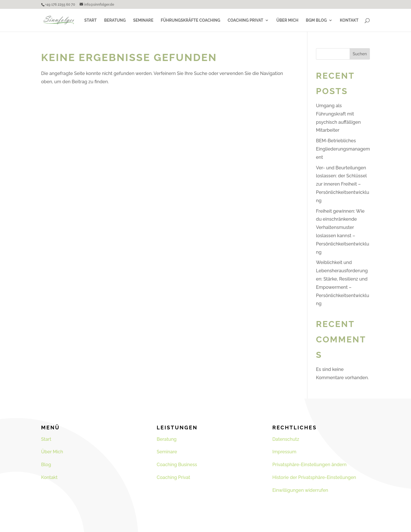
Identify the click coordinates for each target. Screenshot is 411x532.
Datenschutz (286, 439)
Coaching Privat (246, 20)
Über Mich (287, 20)
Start (90, 20)
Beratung (115, 20)
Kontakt (349, 20)
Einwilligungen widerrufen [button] (300, 490)
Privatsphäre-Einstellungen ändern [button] (309, 465)
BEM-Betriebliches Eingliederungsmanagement (343, 149)
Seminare (143, 20)
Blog (46, 465)
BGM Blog (316, 20)
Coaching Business (177, 465)
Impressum (284, 452)
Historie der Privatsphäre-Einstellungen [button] (314, 477)
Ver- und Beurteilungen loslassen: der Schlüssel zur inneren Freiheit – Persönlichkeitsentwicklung (342, 184)
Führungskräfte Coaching (190, 20)
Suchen (360, 54)
